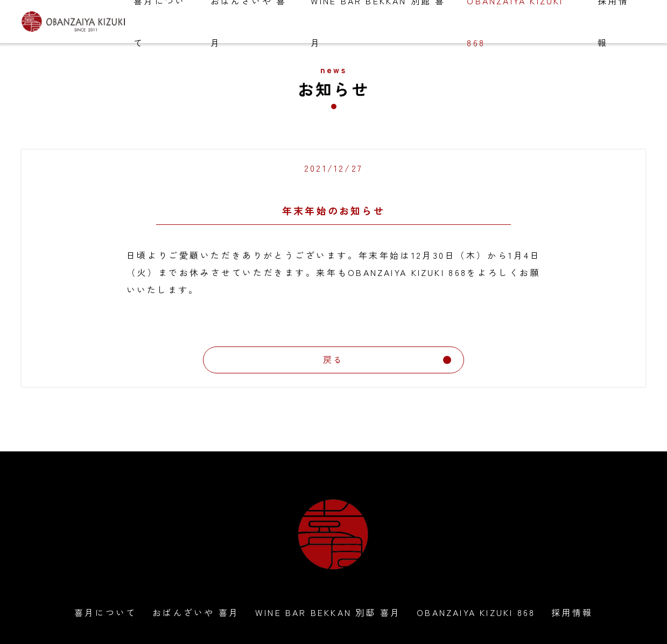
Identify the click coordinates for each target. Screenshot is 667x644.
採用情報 (572, 612)
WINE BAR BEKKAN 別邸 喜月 (328, 612)
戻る (387, 359)
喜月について (105, 612)
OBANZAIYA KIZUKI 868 (476, 612)
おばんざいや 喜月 (196, 612)
